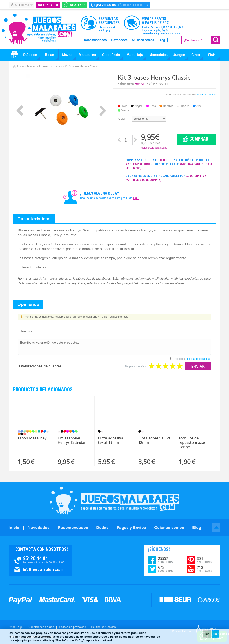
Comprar (199, 139)
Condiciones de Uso (41, 627)
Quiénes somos (143, 40)
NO (207, 634)
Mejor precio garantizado (154, 148)
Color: (122, 119)
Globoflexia (111, 55)
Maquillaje (135, 55)
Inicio (20, 66)
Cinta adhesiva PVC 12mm (155, 440)
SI (216, 634)
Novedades (119, 40)
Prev (20, 111)
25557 (165, 560)
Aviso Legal (16, 627)
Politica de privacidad (73, 627)
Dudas (102, 527)
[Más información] (67, 640)
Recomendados (95, 40)
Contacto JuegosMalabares (40, 560)
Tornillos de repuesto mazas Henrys (192, 442)
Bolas (49, 55)
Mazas (67, 55)
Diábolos (30, 55)
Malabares (87, 55)
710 (204, 569)
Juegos (179, 55)
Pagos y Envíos (131, 527)
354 (204, 560)
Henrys (140, 84)
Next (103, 111)
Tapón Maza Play (32, 438)
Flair (212, 55)
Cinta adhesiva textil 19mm (111, 440)
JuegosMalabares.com (39, 29)
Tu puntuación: (136, 366)
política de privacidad (199, 359)
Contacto (51, 5)
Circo (196, 55)
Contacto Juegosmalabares (120, 5)
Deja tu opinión (206, 94)
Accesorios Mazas (50, 66)
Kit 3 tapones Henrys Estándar (72, 440)
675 (165, 569)
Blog (162, 40)
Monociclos (158, 55)
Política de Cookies (103, 627)
